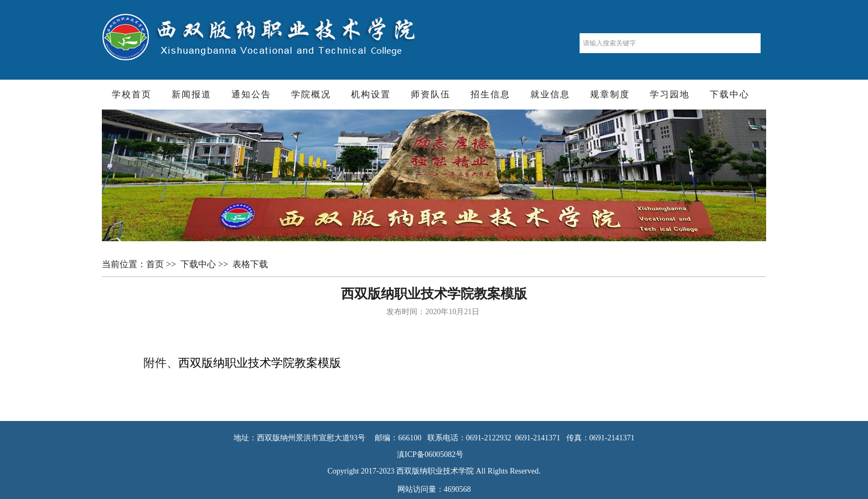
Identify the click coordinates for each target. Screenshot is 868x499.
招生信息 (490, 94)
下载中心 (730, 94)
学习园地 (670, 94)
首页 (156, 264)
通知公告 (251, 94)
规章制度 (610, 94)
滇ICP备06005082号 (434, 454)
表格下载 (251, 264)
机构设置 (371, 94)
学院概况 (311, 94)
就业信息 (550, 94)
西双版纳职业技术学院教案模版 (260, 363)
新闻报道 (192, 94)
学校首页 (132, 94)
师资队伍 (431, 94)
